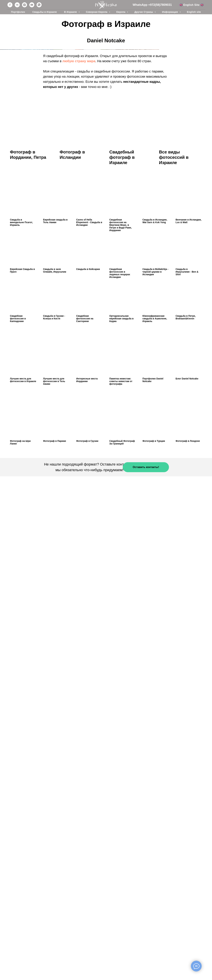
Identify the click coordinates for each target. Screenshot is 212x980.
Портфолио (18, 12)
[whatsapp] (39, 5)
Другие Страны (144, 12)
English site (194, 12)
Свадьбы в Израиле (45, 12)
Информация (170, 12)
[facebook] (10, 5)
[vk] (17, 5)
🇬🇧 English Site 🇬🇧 (191, 5)
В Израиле (71, 12)
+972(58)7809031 (160, 5)
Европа (121, 12)
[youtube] (32, 5)
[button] (146, 696)
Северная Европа (97, 12)
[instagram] (25, 5)
